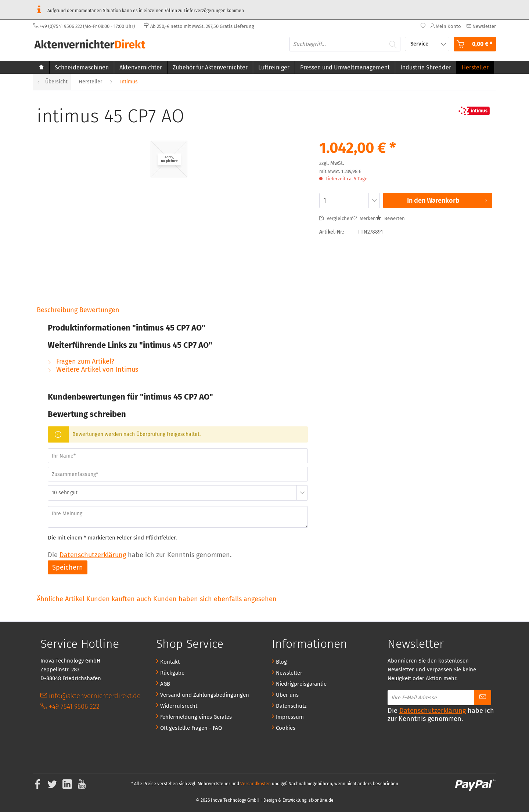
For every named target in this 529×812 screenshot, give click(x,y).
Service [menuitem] (420, 44)
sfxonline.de (321, 800)
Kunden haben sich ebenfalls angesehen (215, 599)
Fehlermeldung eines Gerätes (196, 717)
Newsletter (289, 673)
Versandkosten (255, 784)
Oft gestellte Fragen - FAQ (191, 728)
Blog (281, 662)
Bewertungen (99, 310)
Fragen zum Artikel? (81, 361)
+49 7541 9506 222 (70, 707)
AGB (165, 684)
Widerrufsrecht (179, 706)
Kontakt (170, 662)
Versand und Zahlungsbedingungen (205, 695)
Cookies (286, 728)
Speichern (68, 567)
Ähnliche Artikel (61, 599)
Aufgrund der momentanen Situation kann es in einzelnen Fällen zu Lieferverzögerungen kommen (138, 10)
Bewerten (390, 218)
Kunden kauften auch (119, 599)
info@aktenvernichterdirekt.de (91, 696)
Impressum (290, 717)
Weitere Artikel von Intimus (93, 369)
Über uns (287, 695)
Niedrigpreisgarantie (301, 684)
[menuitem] (480, 26)
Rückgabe (172, 673)
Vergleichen (336, 218)
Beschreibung (57, 310)
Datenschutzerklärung (93, 555)
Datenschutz (291, 706)
